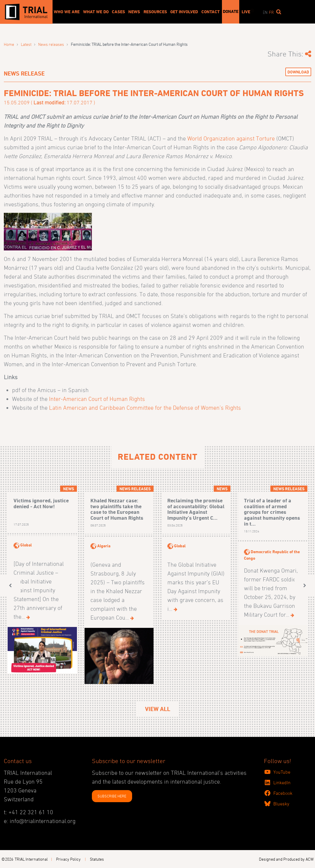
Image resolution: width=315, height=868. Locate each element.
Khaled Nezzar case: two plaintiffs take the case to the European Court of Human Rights (117, 509)
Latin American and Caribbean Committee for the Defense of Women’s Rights (145, 408)
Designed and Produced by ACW (286, 859)
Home (9, 44)
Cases (118, 12)
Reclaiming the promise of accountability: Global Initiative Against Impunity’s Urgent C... (196, 509)
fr (271, 12)
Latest (26, 44)
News (134, 12)
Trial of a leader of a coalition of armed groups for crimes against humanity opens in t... (272, 512)
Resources (155, 12)
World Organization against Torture (231, 138)
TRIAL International (31, 859)
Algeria (104, 546)
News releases (51, 44)
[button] (10, 585)
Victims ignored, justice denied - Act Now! (41, 503)
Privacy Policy (68, 859)
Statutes (97, 859)
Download (298, 72)
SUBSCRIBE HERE (112, 796)
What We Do (96, 12)
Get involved (184, 12)
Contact (210, 12)
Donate (231, 11)
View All (158, 709)
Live (246, 12)
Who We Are (67, 12)
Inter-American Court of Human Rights (96, 399)
